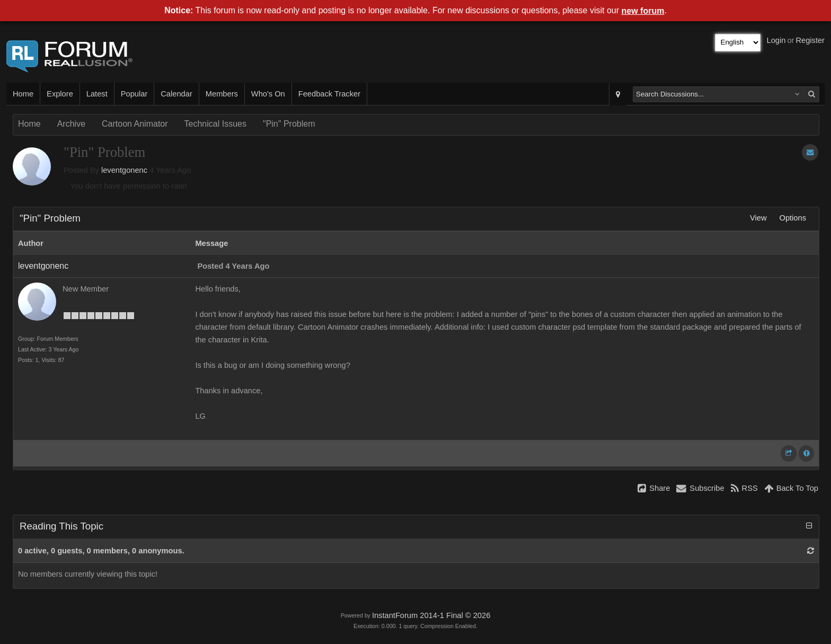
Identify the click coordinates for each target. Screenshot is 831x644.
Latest (97, 94)
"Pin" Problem (289, 124)
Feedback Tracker (329, 94)
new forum (643, 11)
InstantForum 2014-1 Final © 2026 (431, 615)
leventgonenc (124, 170)
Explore (60, 94)
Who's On (268, 94)
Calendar (176, 94)
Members (222, 94)
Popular (134, 94)
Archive (71, 124)
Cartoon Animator (135, 124)
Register (810, 40)
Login (776, 40)
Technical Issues (215, 124)
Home (23, 94)
